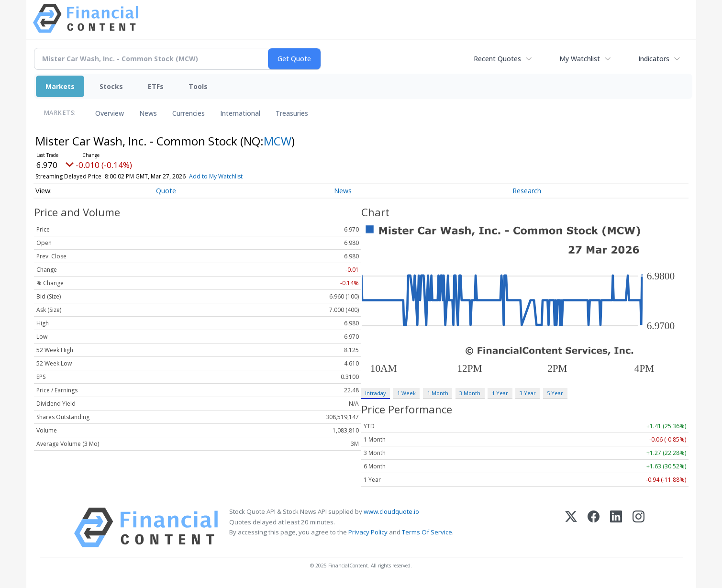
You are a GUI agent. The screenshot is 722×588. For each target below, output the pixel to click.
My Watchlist (580, 59)
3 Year (528, 393)
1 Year (500, 393)
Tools (198, 86)
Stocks (111, 86)
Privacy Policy (368, 532)
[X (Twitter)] (571, 527)
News (148, 113)
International (240, 113)
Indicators (654, 59)
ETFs (156, 86)
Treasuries (292, 113)
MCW (278, 141)
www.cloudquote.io (391, 511)
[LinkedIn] (616, 527)
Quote (166, 191)
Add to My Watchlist (233, 176)
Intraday (375, 393)
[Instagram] (639, 527)
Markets (60, 86)
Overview (110, 113)
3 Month (470, 393)
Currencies (189, 113)
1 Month (438, 393)
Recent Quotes (497, 59)
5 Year (555, 393)
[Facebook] (594, 527)
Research (527, 191)
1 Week (406, 393)
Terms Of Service (427, 532)
